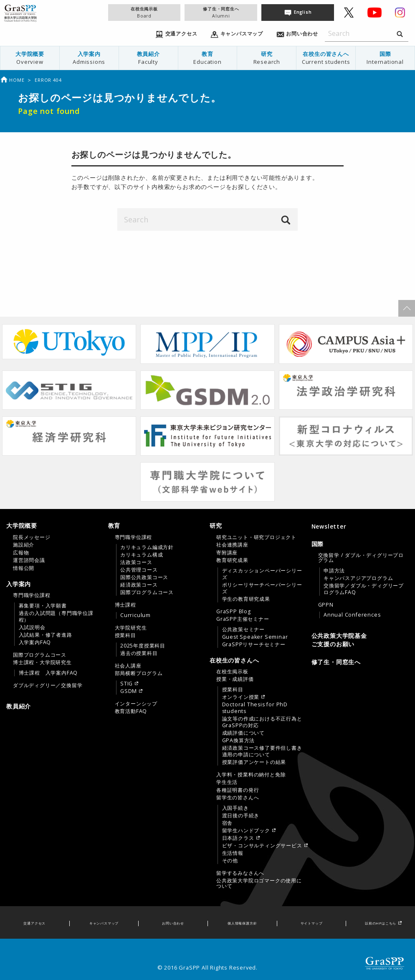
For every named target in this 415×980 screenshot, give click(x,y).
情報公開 (24, 568)
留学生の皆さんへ (238, 798)
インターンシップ (136, 704)
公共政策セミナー (243, 630)
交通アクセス (34, 923)
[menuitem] (30, 58)
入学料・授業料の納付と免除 (251, 775)
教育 (208, 58)
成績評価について (243, 733)
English (303, 12)
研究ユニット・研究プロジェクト (256, 537)
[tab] (55, 547)
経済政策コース (139, 585)
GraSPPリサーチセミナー (254, 645)
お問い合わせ (173, 923)
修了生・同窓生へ (221, 12)
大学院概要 (30, 58)
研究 (267, 58)
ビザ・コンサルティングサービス (262, 846)
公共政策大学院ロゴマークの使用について (259, 883)
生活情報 (233, 853)
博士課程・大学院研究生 (42, 663)
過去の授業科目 (139, 653)
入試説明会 (32, 627)
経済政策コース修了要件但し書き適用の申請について (262, 751)
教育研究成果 (232, 560)
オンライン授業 (241, 697)
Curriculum (135, 615)
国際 (385, 58)
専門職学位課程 (32, 595)
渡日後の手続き (241, 816)
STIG (127, 684)
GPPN (326, 605)
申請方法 (334, 571)
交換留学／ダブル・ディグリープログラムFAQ (364, 589)
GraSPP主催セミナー (243, 619)
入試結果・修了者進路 (46, 635)
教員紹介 (148, 58)
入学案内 (89, 58)
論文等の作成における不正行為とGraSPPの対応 (262, 722)
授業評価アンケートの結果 (254, 762)
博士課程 (125, 605)
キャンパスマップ (104, 923)
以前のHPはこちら (381, 923)
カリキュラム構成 (142, 555)
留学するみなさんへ (240, 873)
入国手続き (235, 808)
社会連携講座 (232, 545)
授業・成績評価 (235, 679)
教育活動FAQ (131, 711)
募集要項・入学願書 (43, 606)
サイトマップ (312, 923)
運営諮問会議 (29, 560)
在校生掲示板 (144, 12)
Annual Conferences (352, 615)
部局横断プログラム (139, 673)
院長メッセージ (32, 537)
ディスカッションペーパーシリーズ (262, 574)
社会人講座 (128, 666)
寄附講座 (227, 553)
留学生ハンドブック (246, 831)
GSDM (129, 691)
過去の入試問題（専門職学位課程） (56, 617)
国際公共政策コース (144, 577)
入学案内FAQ (35, 642)
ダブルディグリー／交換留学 (48, 685)
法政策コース (136, 562)
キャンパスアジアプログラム (358, 578)
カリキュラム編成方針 (147, 547)
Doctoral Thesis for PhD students (255, 708)
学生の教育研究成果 (246, 599)
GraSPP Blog (234, 612)
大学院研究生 (131, 628)
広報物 (21, 553)
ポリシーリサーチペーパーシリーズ (262, 588)
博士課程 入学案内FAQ (48, 673)
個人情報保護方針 (242, 923)
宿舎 (228, 823)
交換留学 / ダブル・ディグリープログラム (361, 558)
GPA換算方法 (239, 741)
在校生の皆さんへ (326, 58)
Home (12, 80)
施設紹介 (24, 545)
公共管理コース (139, 570)
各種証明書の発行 (238, 790)
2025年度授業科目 (143, 646)
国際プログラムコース (40, 655)
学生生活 (227, 782)
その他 (230, 861)
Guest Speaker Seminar (255, 637)
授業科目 (125, 635)
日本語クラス (238, 838)
